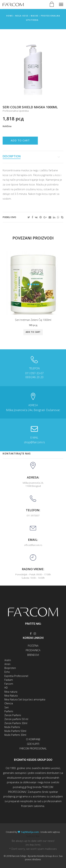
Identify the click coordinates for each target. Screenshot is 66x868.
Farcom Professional (33, 748)
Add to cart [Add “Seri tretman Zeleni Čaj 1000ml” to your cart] (33, 332)
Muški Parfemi (12, 727)
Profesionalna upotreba (16, 111)
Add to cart (20, 140)
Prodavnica (33, 650)
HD (6, 688)
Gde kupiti (33, 744)
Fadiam (9, 680)
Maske (35, 16)
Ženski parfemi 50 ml (16, 719)
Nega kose (22, 16)
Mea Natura (11, 696)
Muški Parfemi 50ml (15, 731)
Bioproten (10, 668)
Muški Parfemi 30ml (15, 735)
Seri (7, 707)
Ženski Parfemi (13, 715)
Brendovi (33, 655)
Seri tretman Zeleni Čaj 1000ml (33, 320)
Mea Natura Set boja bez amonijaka (25, 699)
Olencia (9, 703)
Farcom (9, 684)
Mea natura (11, 692)
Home (10, 16)
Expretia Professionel (16, 676)
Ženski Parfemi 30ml (16, 723)
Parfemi (9, 711)
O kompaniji (33, 739)
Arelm (8, 660)
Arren (7, 664)
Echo (7, 672)
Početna (33, 646)
